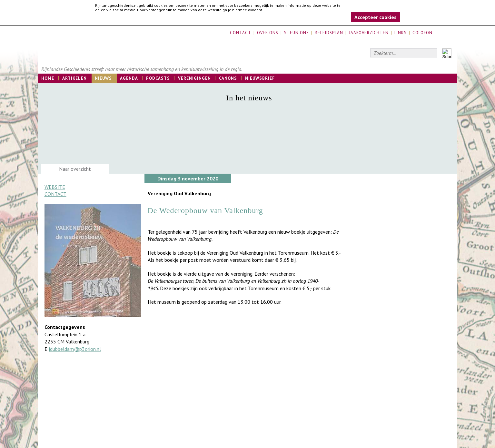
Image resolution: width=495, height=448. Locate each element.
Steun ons (297, 33)
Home (48, 78)
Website (55, 187)
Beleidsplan (329, 33)
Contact (241, 33)
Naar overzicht (75, 169)
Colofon (422, 33)
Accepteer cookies (376, 17)
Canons (228, 78)
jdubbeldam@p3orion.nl (75, 349)
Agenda (129, 78)
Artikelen (74, 78)
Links (401, 33)
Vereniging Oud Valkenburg (179, 193)
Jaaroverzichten (369, 33)
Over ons (268, 33)
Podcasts (158, 78)
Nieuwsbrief (260, 78)
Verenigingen (194, 78)
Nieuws (103, 78)
